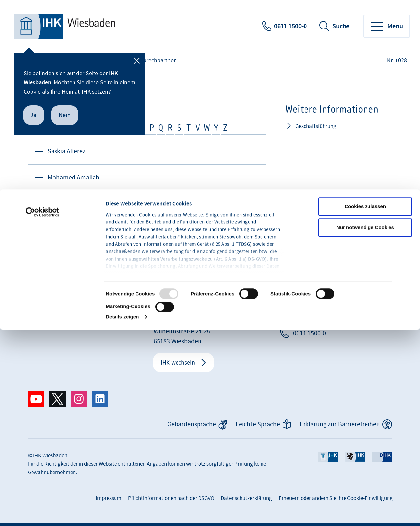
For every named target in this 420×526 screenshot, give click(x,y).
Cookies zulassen (365, 140)
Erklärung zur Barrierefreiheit (340, 424)
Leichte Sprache (258, 424)
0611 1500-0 (290, 26)
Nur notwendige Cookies (365, 161)
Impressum (109, 498)
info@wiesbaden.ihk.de (325, 322)
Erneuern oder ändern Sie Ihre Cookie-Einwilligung (336, 498)
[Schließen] (137, 61)
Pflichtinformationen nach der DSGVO (171, 498)
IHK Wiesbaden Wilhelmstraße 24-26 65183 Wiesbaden (182, 331)
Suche (341, 26)
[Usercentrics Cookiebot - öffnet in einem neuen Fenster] (42, 145)
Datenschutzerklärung (246, 498)
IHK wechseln (178, 362)
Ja (34, 115)
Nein (65, 115)
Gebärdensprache (192, 424)
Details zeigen (122, 250)
